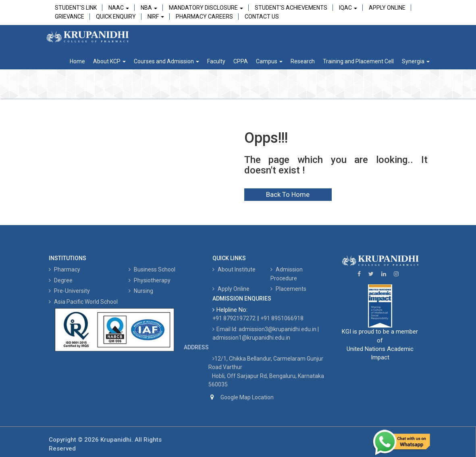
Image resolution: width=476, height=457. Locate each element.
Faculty (216, 61)
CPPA (241, 61)
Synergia (416, 61)
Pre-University (69, 291)
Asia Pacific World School (83, 302)
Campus (269, 61)
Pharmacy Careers (204, 17)
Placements (288, 289)
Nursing (141, 291)
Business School (152, 269)
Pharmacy (64, 269)
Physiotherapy (150, 280)
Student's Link (76, 8)
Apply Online (387, 8)
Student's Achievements (291, 8)
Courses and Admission (166, 61)
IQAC (348, 8)
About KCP (109, 61)
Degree (61, 280)
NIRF (156, 17)
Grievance (70, 17)
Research (303, 61)
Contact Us (262, 17)
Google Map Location (247, 397)
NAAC (119, 8)
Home (77, 61)
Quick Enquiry (116, 17)
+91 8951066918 (282, 318)
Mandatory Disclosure (206, 8)
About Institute (234, 269)
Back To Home (288, 194)
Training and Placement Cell (358, 61)
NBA (149, 8)
